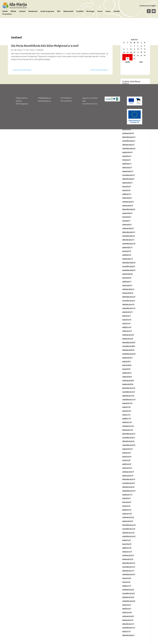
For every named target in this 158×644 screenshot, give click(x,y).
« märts (127, 62)
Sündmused (33, 11)
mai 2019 (125, 323)
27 (124, 59)
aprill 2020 (126, 282)
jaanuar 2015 (127, 521)
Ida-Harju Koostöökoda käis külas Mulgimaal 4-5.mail (45, 46)
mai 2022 (125, 221)
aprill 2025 (126, 129)
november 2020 (128, 266)
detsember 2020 (128, 263)
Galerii (108, 11)
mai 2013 (125, 582)
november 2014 (128, 529)
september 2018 (128, 354)
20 (124, 55)
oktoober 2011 (127, 624)
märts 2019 (126, 331)
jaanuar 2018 (127, 384)
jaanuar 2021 (127, 259)
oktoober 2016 (127, 441)
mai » (141, 62)
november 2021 (128, 236)
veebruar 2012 (127, 616)
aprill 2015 (126, 510)
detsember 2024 (128, 137)
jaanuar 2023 (127, 205)
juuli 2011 (125, 631)
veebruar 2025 (127, 133)
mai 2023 (125, 190)
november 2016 (128, 438)
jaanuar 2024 (127, 171)
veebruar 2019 (127, 335)
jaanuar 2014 (127, 559)
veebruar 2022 (127, 228)
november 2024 (128, 141)
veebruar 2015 (127, 517)
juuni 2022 (126, 217)
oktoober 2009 (127, 635)
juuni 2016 (126, 457)
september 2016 (128, 445)
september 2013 (128, 574)
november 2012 (128, 593)
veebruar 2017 (127, 426)
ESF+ (59, 11)
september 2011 (128, 628)
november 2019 (128, 301)
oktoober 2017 (127, 396)
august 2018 (126, 358)
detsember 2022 (128, 209)
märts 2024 (126, 167)
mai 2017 (125, 415)
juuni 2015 (126, 502)
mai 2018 (125, 369)
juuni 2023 (126, 186)
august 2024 (127, 152)
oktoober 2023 (127, 179)
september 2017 (128, 399)
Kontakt (117, 11)
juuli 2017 (125, 407)
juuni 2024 (126, 156)
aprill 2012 (126, 609)
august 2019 (126, 312)
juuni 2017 (126, 411)
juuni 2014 (126, 544)
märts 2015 (126, 514)
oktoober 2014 (127, 533)
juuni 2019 (126, 320)
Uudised (22, 11)
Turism (100, 11)
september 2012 (128, 601)
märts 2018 (126, 377)
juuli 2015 (125, 498)
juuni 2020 (126, 278)
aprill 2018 (126, 373)
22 (131, 55)
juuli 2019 (126, 316)
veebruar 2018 (127, 380)
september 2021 (128, 244)
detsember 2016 (128, 434)
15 (131, 52)
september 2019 (128, 308)
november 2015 (128, 483)
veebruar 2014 (127, 555)
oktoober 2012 (127, 597)
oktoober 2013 (127, 571)
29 (131, 59)
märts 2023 (126, 198)
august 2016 (126, 449)
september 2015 (128, 491)
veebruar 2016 (127, 472)
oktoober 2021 (127, 240)
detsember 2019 (128, 297)
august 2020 (127, 274)
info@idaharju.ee (45, 98)
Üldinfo (13, 11)
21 (128, 55)
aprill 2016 (126, 464)
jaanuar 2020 (127, 293)
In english (152, 6)
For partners (7, 14)
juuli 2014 (126, 540)
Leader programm (47, 11)
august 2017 (126, 403)
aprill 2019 (126, 327)
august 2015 (126, 495)
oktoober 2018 (127, 350)
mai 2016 (125, 460)
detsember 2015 (128, 479)
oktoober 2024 (127, 145)
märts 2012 (126, 612)
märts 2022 (126, 225)
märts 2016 (126, 468)
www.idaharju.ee (44, 101)
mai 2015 (125, 506)
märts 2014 (126, 552)
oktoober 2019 (127, 304)
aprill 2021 (126, 255)
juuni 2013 (126, 578)
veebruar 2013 (127, 590)
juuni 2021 (126, 251)
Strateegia (90, 11)
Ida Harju (18, 50)
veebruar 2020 (127, 289)
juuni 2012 (126, 605)
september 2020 (128, 270)
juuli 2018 (126, 361)
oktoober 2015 (127, 487)
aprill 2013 (126, 586)
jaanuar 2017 (127, 430)
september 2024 (128, 148)
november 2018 (128, 346)
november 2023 (128, 175)
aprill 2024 (126, 164)
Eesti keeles (144, 6)
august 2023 (126, 183)
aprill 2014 (126, 548)
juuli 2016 (126, 453)
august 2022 (126, 213)
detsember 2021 (128, 232)
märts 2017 (126, 422)
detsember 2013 (128, 563)
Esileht (5, 11)
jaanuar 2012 (127, 620)
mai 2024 (125, 160)
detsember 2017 (128, 388)
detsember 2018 (128, 342)
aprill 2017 (126, 419)
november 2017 (128, 392)
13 (124, 52)
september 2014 (128, 536)
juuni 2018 (126, 365)
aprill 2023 (126, 194)
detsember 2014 (128, 525)
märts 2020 (126, 285)
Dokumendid (68, 11)
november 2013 (128, 567)
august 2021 (126, 247)
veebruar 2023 (127, 202)
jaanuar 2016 (127, 476)
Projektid (80, 11)
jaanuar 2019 (127, 339)
